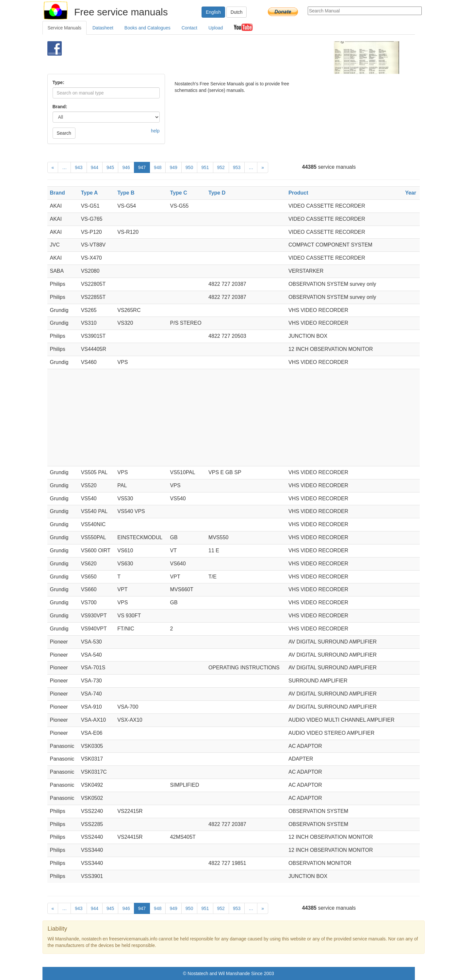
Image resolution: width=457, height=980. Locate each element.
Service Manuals (65, 28)
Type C (179, 193)
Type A (90, 193)
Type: (58, 82)
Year (411, 193)
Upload (216, 28)
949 (173, 167)
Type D (217, 193)
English (213, 12)
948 (158, 167)
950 (189, 167)
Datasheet (103, 28)
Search (64, 133)
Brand (57, 193)
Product (298, 193)
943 (79, 167)
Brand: (60, 107)
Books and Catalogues (147, 28)
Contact (189, 28)
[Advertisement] (218, 58)
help (155, 131)
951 (205, 167)
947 (142, 167)
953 (237, 167)
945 (110, 167)
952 (221, 167)
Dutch (237, 12)
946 (126, 167)
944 (95, 167)
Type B (126, 193)
